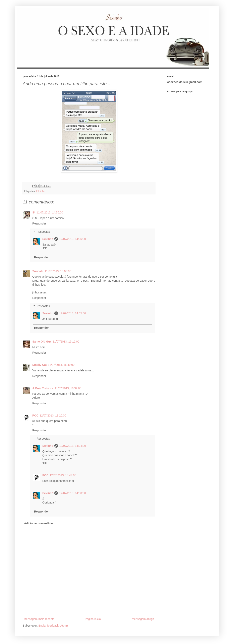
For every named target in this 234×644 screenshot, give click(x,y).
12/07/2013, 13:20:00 (53, 416)
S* (34, 212)
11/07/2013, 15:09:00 (58, 271)
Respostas (43, 232)
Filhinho (41, 191)
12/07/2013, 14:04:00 (72, 446)
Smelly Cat (40, 365)
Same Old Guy (42, 342)
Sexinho (48, 239)
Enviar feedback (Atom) (53, 626)
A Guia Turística (43, 388)
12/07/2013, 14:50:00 (72, 493)
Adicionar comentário (39, 523)
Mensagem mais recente (39, 619)
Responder (39, 223)
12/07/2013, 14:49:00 (63, 475)
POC (35, 416)
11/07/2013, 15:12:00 (66, 342)
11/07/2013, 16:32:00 (68, 388)
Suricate (38, 271)
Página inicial (93, 619)
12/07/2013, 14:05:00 (72, 239)
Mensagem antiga (143, 619)
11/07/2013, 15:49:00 (61, 365)
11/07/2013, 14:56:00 (50, 212)
